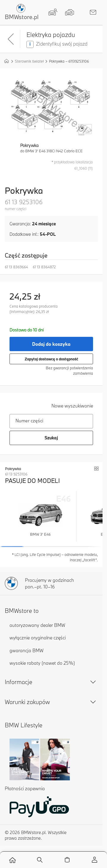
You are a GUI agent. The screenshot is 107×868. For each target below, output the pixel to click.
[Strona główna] (7, 61)
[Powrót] (11, 39)
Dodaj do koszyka (51, 344)
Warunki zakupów (51, 702)
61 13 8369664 (16, 267)
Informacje (51, 682)
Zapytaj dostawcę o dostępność (51, 359)
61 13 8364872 (44, 267)
